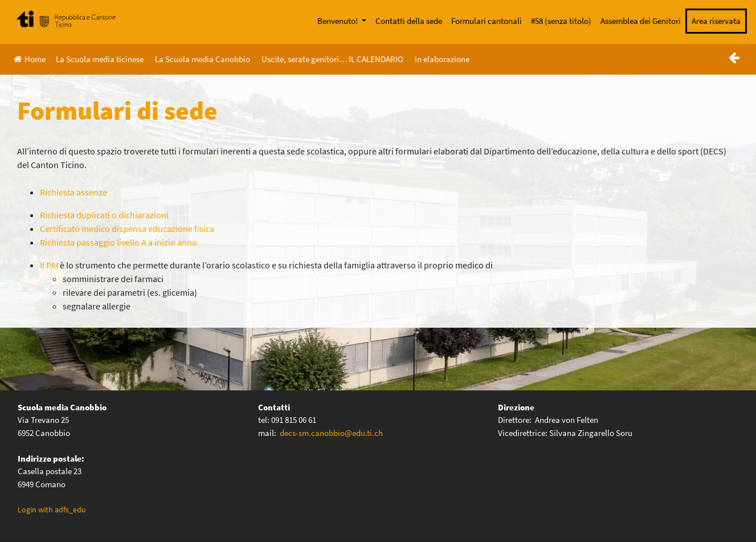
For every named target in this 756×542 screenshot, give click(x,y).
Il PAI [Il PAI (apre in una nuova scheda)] (49, 265)
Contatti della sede (409, 21)
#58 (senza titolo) (561, 21)
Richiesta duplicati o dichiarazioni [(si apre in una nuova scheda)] (104, 215)
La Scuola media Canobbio (203, 59)
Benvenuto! (338, 21)
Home (30, 59)
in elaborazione (442, 59)
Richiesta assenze (73, 192)
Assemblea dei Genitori (641, 21)
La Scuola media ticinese (100, 59)
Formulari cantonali (487, 21)
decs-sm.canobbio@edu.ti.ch (331, 433)
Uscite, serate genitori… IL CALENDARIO (332, 59)
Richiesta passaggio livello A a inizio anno (118, 242)
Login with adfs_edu (52, 510)
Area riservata (716, 21)
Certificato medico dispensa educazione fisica (127, 229)
